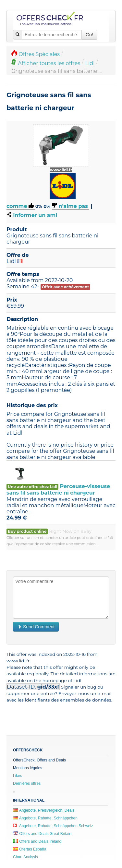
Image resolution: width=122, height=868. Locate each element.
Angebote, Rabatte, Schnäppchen (45, 818)
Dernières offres (27, 783)
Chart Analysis (25, 857)
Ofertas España (30, 849)
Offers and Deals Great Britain (42, 834)
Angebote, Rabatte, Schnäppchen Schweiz (53, 826)
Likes (18, 776)
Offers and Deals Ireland (37, 841)
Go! (89, 35)
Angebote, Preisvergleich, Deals (44, 810)
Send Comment (36, 627)
